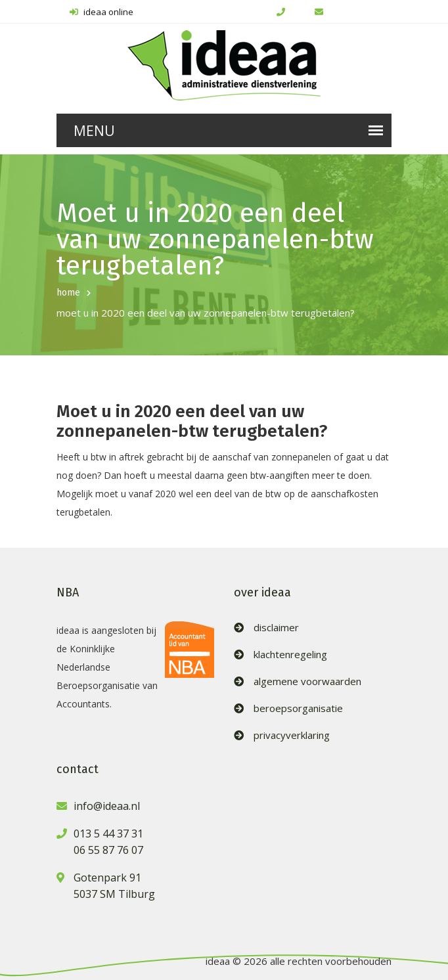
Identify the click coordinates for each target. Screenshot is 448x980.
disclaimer (276, 628)
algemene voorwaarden (307, 681)
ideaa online (101, 12)
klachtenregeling (290, 655)
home (68, 293)
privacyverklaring (292, 735)
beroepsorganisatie (298, 708)
